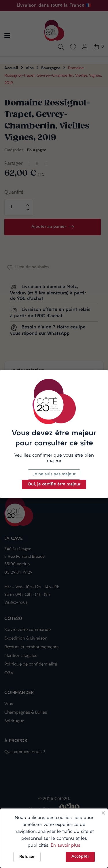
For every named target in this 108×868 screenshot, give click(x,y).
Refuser (27, 857)
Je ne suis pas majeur (54, 474)
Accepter (80, 857)
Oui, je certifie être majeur (54, 484)
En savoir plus (66, 846)
